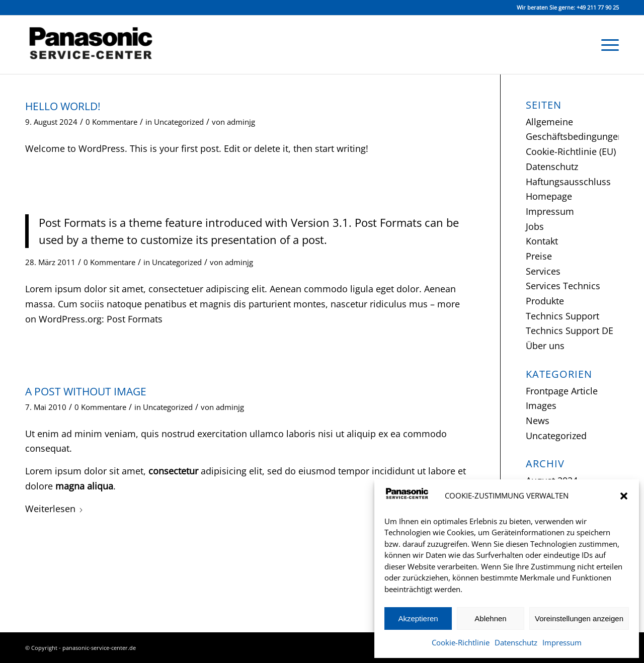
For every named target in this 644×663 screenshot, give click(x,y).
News (538, 421)
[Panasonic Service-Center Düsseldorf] (98, 45)
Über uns (545, 346)
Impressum (562, 642)
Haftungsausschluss (568, 182)
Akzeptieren (418, 618)
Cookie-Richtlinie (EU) (571, 151)
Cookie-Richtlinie (461, 642)
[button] (624, 496)
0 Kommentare (111, 122)
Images (541, 405)
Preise (539, 256)
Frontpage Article (562, 391)
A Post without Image (86, 391)
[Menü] (607, 45)
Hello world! (63, 106)
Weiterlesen (54, 509)
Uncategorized (179, 122)
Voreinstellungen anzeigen (579, 618)
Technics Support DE (570, 330)
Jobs (535, 226)
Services (543, 271)
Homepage (549, 196)
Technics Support (562, 316)
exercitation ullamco (240, 434)
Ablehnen (490, 618)
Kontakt (542, 241)
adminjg (241, 122)
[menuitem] (607, 45)
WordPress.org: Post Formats (101, 319)
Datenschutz (516, 642)
